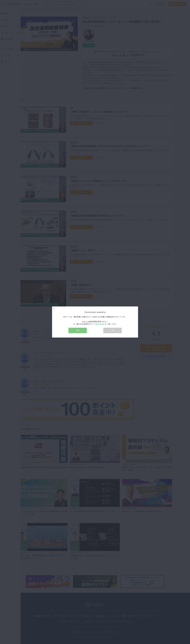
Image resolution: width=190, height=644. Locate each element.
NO (112, 330)
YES (78, 330)
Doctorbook (100, 324)
